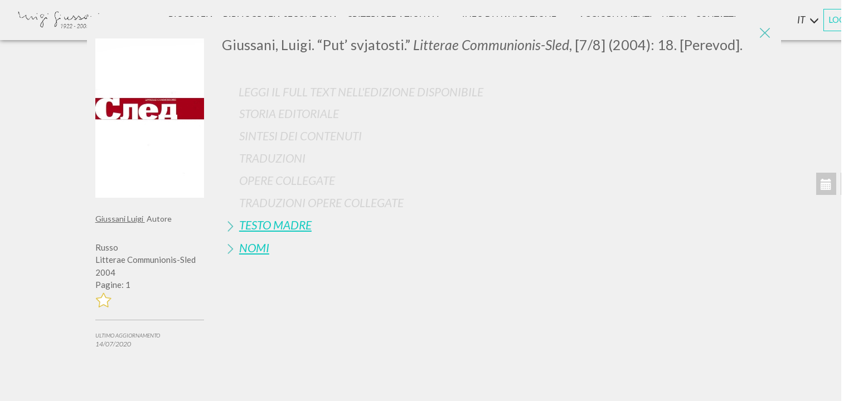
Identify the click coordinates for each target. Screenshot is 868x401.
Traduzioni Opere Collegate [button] (321, 202)
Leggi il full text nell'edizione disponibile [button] (361, 92)
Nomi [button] (254, 248)
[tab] (497, 113)
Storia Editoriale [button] (289, 113)
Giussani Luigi (120, 219)
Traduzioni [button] (272, 158)
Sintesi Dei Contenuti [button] (300, 136)
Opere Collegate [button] (287, 180)
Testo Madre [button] (275, 225)
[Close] (764, 33)
